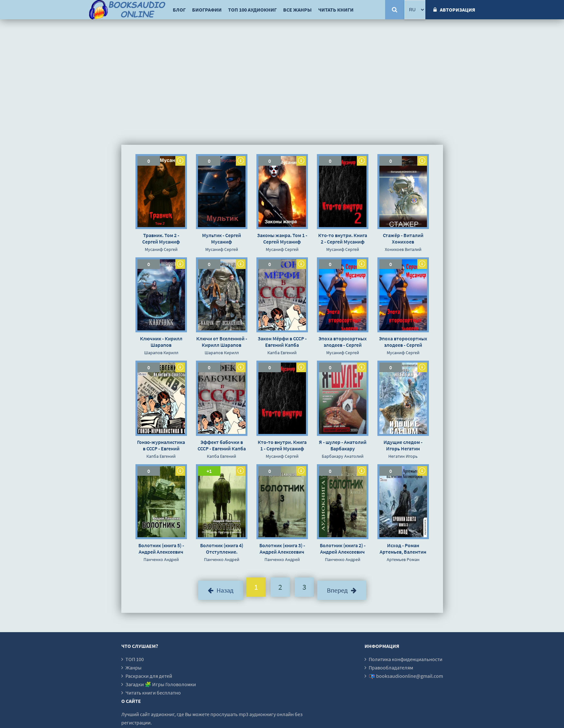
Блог (179, 10)
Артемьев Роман (403, 559)
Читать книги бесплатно (153, 693)
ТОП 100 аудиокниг (252, 10)
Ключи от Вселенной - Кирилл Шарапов (222, 342)
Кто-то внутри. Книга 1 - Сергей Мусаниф (282, 445)
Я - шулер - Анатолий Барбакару (343, 445)
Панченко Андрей (161, 559)
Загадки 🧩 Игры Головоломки (161, 684)
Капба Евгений (282, 353)
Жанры (134, 668)
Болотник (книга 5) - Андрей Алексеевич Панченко (161, 548)
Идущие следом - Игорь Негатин (403, 445)
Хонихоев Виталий (403, 249)
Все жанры (297, 10)
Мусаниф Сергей (161, 249)
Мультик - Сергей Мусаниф (222, 238)
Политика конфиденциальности (406, 659)
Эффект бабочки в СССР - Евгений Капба (222, 445)
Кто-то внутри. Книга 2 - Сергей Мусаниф (343, 238)
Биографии (207, 10)
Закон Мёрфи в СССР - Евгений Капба (282, 342)
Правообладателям (391, 668)
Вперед (342, 590)
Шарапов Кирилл (161, 353)
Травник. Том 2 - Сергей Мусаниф (161, 238)
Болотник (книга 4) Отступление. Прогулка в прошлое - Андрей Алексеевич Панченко (222, 548)
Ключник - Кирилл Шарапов (161, 342)
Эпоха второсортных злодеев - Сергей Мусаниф (343, 342)
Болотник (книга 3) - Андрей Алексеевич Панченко (282, 548)
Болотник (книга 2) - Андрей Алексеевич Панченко (343, 548)
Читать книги (336, 10)
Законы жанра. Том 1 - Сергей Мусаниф (282, 238)
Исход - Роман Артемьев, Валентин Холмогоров (403, 548)
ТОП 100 (135, 659)
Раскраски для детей (149, 676)
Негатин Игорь (403, 456)
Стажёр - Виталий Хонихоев (403, 238)
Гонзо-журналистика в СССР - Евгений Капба (161, 445)
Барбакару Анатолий (343, 456)
